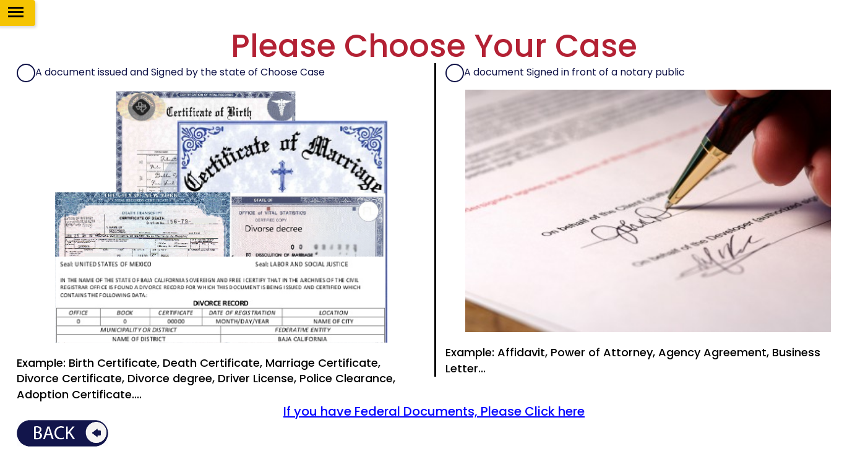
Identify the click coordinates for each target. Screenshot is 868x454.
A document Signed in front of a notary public (574, 72)
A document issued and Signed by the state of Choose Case (180, 72)
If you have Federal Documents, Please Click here (434, 411)
